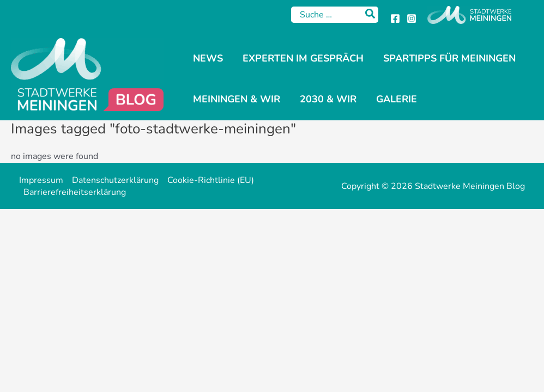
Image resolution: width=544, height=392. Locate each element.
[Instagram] (412, 19)
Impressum (41, 180)
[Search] (371, 15)
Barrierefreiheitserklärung (75, 192)
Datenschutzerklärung (115, 180)
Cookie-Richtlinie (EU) (211, 180)
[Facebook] (395, 19)
